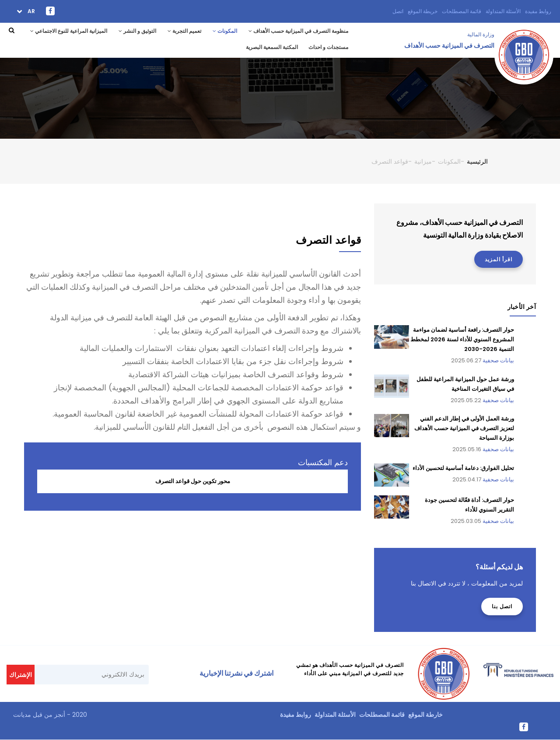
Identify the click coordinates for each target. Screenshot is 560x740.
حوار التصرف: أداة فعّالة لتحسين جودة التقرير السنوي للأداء (469, 505)
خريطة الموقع (423, 11)
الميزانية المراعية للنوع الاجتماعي (69, 31)
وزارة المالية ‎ (480, 34)
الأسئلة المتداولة (503, 11)
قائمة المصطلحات (462, 11)
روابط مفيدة (538, 11)
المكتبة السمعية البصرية (272, 47)
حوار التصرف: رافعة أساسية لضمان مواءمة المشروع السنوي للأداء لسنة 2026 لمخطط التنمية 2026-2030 (462, 339)
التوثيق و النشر (137, 31)
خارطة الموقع (425, 715)
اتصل (398, 11)
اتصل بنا (502, 606)
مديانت (22, 715)
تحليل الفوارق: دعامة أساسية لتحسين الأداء (463, 468)
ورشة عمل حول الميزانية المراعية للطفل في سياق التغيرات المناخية (465, 384)
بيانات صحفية (498, 360)
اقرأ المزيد (499, 259)
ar (31, 11)
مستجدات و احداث (328, 47)
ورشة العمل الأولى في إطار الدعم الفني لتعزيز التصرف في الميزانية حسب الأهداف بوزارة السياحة (464, 428)
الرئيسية (477, 161)
